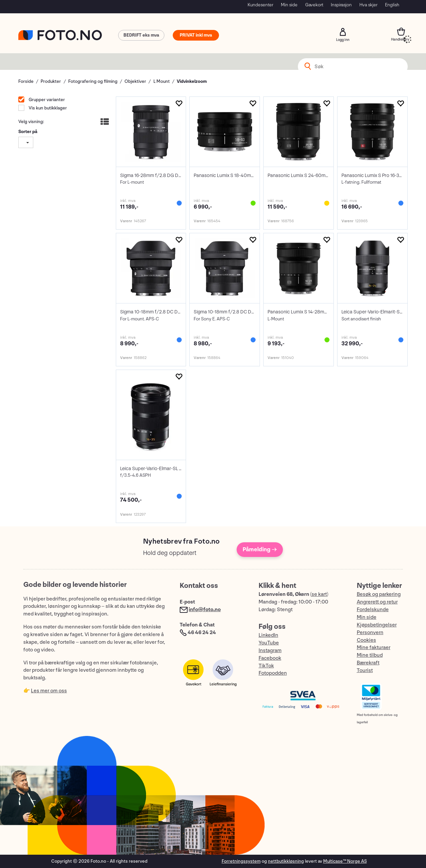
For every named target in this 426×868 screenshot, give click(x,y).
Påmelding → (260, 549)
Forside (26, 81)
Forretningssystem (241, 861)
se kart (319, 594)
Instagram (270, 651)
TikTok (266, 666)
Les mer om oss (49, 691)
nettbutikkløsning (286, 861)
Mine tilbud (370, 655)
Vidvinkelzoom (192, 81)
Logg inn (343, 32)
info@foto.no (205, 610)
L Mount (162, 81)
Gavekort (314, 5)
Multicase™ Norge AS (345, 861)
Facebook (270, 658)
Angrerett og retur (377, 602)
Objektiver (135, 81)
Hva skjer (368, 5)
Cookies (366, 640)
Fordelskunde (373, 610)
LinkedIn (268, 635)
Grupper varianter (46, 100)
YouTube (269, 643)
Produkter (51, 81)
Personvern (370, 633)
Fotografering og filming (93, 81)
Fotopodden (273, 673)
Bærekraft (368, 663)
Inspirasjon (341, 5)
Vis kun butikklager (47, 108)
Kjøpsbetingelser (377, 625)
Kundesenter (260, 5)
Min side (289, 5)
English (392, 5)
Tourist (365, 671)
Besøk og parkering (379, 594)
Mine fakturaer (374, 648)
